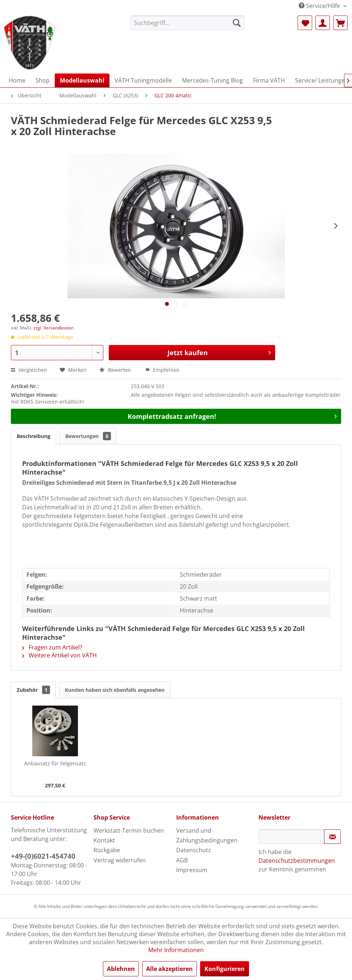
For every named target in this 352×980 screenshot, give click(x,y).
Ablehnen (121, 969)
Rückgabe (107, 850)
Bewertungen (88, 436)
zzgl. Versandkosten (53, 328)
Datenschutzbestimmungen (297, 861)
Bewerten (116, 370)
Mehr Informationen (176, 950)
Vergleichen (29, 370)
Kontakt (104, 840)
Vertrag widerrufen (120, 860)
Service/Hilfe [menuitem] (320, 6)
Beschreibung (34, 436)
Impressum (192, 870)
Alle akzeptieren (169, 969)
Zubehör (33, 690)
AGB (182, 860)
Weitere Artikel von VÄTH (59, 655)
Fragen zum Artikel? (52, 647)
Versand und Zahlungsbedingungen (207, 835)
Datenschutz (194, 850)
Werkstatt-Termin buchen (129, 830)
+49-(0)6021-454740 (43, 856)
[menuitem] (187, 23)
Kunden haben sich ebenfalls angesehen (115, 690)
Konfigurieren (225, 969)
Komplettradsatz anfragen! (232, 416)
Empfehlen (162, 370)
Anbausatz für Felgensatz (55, 763)
